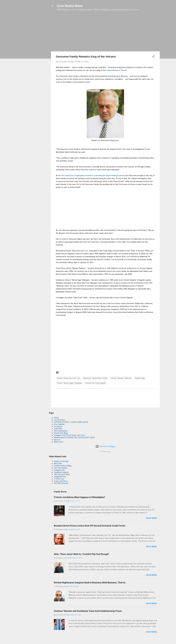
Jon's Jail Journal (61, 468)
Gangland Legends (61, 472)
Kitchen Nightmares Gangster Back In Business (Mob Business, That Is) (90, 583)
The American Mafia (62, 474)
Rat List (57, 440)
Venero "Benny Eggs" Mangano (69, 383)
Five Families (59, 424)
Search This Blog (61, 433)
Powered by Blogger (105, 446)
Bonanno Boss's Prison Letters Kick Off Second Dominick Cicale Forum (90, 526)
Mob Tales (58, 463)
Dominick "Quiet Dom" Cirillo (95, 378)
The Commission (61, 431)
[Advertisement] (105, 32)
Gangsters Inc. (60, 470)
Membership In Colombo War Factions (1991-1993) (74, 437)
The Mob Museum (61, 483)
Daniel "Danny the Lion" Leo (69, 378)
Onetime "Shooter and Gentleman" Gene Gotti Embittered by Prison (88, 611)
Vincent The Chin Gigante (95, 383)
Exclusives (58, 426)
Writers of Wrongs (61, 461)
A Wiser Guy (59, 479)
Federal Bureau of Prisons (117, 70)
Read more (151, 518)
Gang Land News (61, 481)
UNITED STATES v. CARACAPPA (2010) (71, 422)
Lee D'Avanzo (59, 420)
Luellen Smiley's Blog (63, 466)
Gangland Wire (60, 477)
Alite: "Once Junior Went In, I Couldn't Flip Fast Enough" (81, 554)
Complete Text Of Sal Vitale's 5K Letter (70, 435)
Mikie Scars (59, 442)
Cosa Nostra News (70, 6)
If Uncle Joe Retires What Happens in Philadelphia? (79, 497)
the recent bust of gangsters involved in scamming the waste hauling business (93, 176)
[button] (153, 57)
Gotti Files (58, 429)
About (56, 418)
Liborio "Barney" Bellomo (121, 378)
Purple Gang (140, 378)
